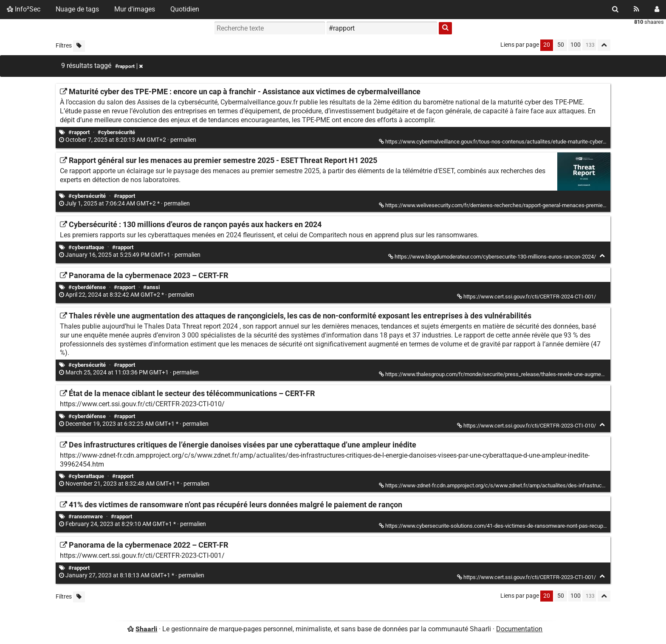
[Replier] (602, 256)
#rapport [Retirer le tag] (129, 66)
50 (561, 45)
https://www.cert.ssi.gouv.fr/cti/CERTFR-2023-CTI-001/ (142, 555)
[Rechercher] (615, 9)
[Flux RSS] (636, 9)
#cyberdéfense (87, 287)
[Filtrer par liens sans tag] (79, 46)
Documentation (519, 629)
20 (547, 45)
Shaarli (146, 629)
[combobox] (382, 28)
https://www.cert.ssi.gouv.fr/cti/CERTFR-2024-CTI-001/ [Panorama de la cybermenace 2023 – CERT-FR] (527, 297)
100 (576, 45)
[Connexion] (657, 9)
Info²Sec (24, 9)
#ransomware (86, 516)
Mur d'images (135, 9)
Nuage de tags (77, 9)
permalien (128, 140)
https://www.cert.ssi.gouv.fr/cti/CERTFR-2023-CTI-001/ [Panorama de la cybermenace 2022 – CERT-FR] (527, 577)
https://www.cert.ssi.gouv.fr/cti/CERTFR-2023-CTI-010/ (142, 404)
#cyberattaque (86, 247)
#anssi (151, 287)
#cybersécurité (116, 132)
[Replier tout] (604, 45)
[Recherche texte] (270, 28)
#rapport (79, 132)
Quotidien (185, 9)
